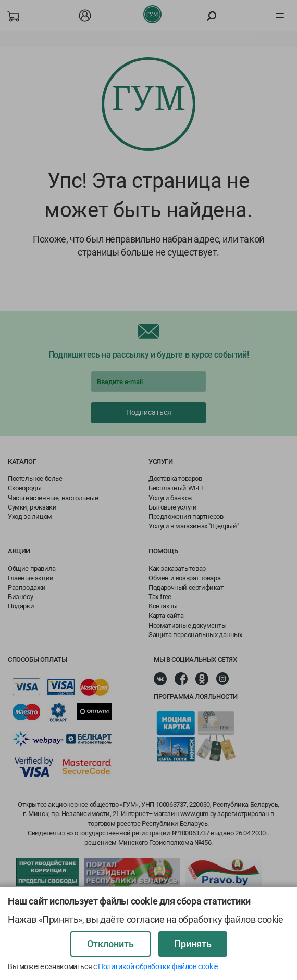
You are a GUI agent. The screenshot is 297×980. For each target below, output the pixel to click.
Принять (193, 944)
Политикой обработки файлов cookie (158, 966)
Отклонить (110, 944)
